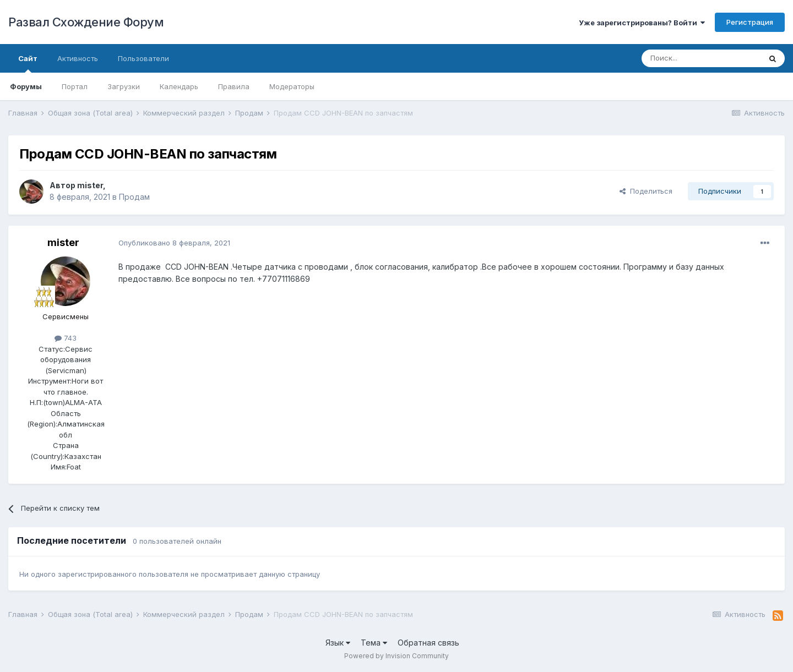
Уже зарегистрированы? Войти (642, 23)
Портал (75, 86)
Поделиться (646, 191)
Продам (134, 197)
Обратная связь (428, 643)
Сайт (28, 63)
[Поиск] (701, 58)
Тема (374, 643)
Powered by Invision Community (397, 656)
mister (90, 185)
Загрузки (124, 86)
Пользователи (143, 58)
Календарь (179, 86)
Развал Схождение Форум (86, 22)
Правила (234, 86)
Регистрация (750, 22)
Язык (338, 643)
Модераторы (292, 86)
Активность (78, 58)
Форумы (26, 86)
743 (66, 338)
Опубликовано (174, 243)
